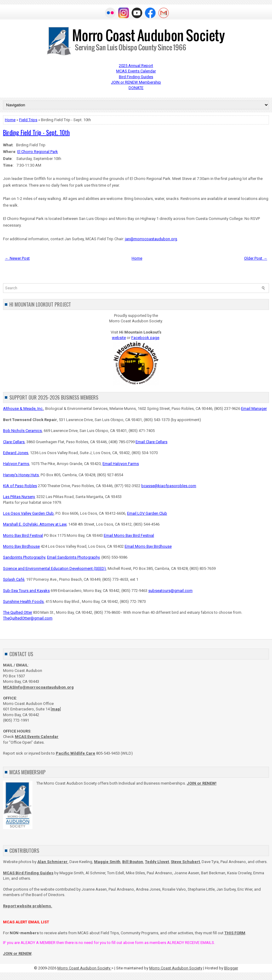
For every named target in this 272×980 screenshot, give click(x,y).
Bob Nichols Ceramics (22, 431)
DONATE (136, 88)
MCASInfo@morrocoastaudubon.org (38, 687)
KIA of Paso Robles (20, 486)
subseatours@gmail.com (170, 591)
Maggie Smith (107, 862)
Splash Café (14, 579)
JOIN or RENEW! (202, 783)
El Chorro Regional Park (38, 152)
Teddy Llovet (157, 862)
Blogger (231, 968)
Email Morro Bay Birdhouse (148, 546)
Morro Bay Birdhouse (21, 546)
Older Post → (256, 258)
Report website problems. (28, 906)
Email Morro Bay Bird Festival (129, 535)
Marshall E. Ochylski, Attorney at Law (35, 524)
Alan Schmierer (52, 862)
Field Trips (28, 120)
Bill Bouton (133, 862)
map (56, 709)
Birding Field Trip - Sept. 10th (36, 132)
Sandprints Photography (24, 557)
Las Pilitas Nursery (19, 497)
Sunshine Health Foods (23, 601)
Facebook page (145, 338)
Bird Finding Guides (136, 77)
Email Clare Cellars (151, 442)
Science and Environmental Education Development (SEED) (54, 568)
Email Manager (254, 409)
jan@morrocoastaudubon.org (151, 239)
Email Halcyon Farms (121, 464)
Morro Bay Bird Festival (23, 535)
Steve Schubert (185, 862)
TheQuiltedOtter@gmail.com (28, 618)
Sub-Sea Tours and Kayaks (26, 591)
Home (10, 120)
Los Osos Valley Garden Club (28, 513)
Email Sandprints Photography (73, 557)
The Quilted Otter (18, 612)
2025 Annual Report (136, 66)
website (119, 338)
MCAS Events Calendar (136, 71)
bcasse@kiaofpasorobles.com (169, 486)
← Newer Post (17, 258)
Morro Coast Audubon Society (84, 968)
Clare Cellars (14, 442)
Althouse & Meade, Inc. (23, 409)
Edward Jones (16, 453)
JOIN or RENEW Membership (136, 82)
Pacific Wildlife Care (76, 753)
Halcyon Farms (16, 464)
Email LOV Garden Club (147, 513)
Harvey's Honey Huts (21, 475)
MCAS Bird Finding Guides (28, 873)
